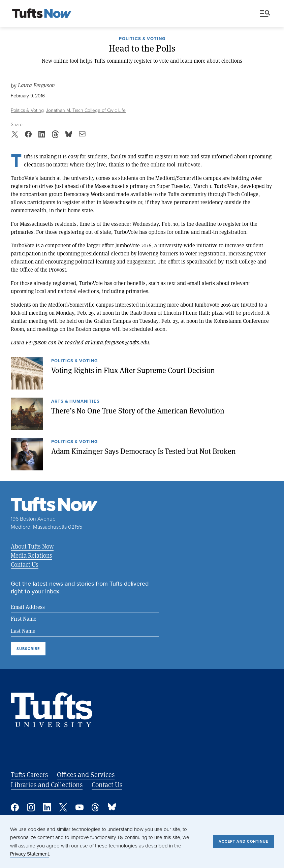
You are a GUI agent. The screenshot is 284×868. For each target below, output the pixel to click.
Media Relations (31, 555)
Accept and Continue (243, 841)
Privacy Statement (29, 854)
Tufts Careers (29, 774)
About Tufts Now (32, 546)
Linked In (47, 807)
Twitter (63, 807)
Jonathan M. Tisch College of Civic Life (86, 110)
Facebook (15, 807)
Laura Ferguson (36, 85)
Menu (265, 14)
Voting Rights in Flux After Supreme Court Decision (133, 370)
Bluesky (112, 807)
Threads (96, 807)
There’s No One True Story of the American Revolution (138, 410)
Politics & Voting (142, 39)
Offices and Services (86, 774)
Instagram (31, 807)
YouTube (80, 807)
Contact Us (25, 564)
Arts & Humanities (75, 402)
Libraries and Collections (47, 785)
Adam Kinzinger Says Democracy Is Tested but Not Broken (144, 451)
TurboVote (189, 164)
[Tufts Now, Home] (42, 14)
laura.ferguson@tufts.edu (120, 342)
